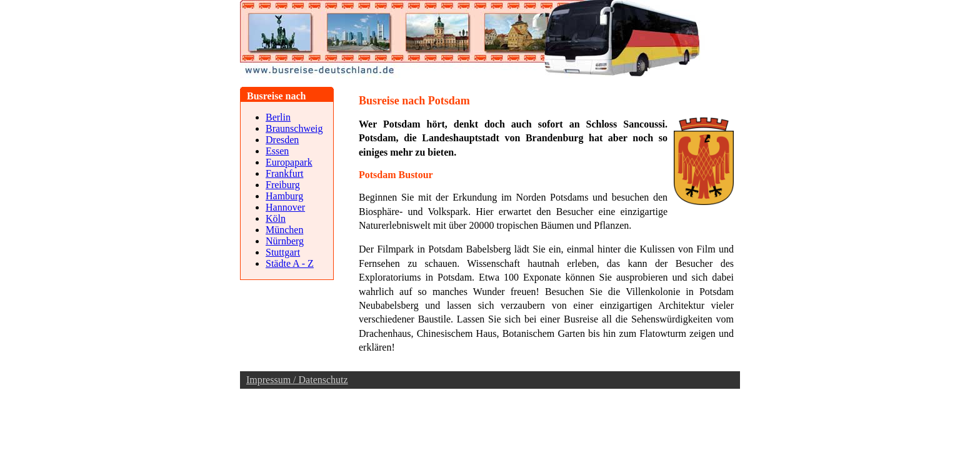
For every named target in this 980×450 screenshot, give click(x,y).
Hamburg (284, 196)
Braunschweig (294, 128)
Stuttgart (283, 252)
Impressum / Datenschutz (297, 380)
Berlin (278, 117)
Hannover (285, 207)
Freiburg (283, 185)
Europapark (289, 162)
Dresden (282, 140)
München (284, 230)
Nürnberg (285, 241)
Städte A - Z (290, 263)
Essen (277, 151)
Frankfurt (284, 173)
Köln (276, 218)
